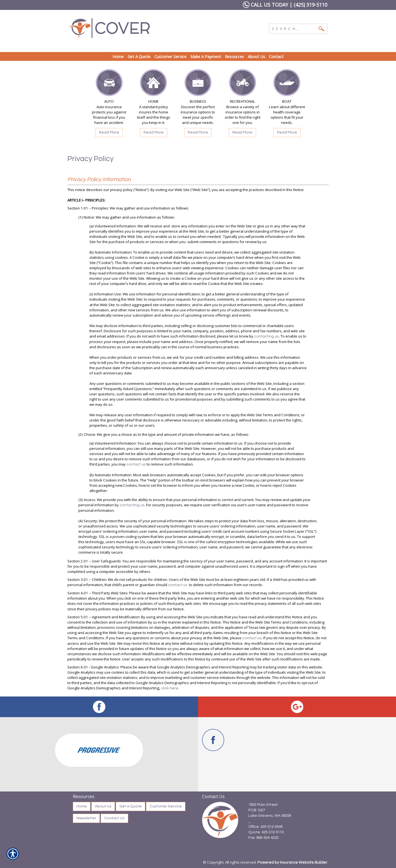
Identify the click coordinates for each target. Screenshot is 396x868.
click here (170, 688)
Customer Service (166, 806)
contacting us (266, 336)
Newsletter (86, 818)
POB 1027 (257, 810)
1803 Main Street (263, 805)
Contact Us (114, 818)
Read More (109, 132)
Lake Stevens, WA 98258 (270, 816)
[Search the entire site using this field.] (294, 28)
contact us (136, 464)
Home (82, 806)
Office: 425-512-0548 (265, 827)
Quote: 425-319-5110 (266, 832)
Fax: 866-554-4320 (263, 838)
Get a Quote (130, 806)
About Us (103, 806)
